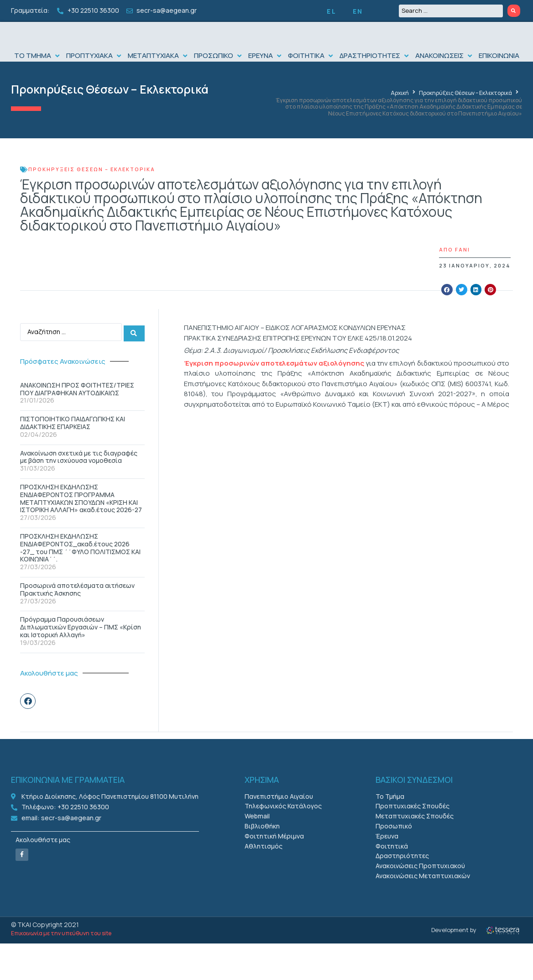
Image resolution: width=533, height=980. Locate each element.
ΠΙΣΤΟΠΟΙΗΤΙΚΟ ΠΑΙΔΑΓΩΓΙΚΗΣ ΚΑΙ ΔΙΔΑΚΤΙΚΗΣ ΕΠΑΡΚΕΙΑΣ (73, 440)
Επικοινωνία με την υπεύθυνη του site (61, 951)
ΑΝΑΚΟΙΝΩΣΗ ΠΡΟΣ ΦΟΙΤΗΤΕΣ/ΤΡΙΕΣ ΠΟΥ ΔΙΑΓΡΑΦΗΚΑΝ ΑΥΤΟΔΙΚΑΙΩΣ (77, 406)
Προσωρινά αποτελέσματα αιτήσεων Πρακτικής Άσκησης (77, 607)
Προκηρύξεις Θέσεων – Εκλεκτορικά (110, 108)
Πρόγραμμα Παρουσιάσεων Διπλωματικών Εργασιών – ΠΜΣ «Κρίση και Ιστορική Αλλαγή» (81, 644)
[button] (38, 74)
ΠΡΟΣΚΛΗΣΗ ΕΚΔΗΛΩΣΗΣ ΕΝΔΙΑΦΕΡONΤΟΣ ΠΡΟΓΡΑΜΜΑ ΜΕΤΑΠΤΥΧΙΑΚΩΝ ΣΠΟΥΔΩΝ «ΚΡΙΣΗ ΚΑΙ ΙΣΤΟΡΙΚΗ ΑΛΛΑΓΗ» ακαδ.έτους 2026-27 (81, 516)
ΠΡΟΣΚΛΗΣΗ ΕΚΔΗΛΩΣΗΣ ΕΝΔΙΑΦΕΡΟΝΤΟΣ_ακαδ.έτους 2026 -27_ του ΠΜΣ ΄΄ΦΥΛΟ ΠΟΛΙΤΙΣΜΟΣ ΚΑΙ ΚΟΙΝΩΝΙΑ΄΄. (80, 565)
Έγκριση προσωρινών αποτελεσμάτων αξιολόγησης (274, 381)
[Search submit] (514, 11)
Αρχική (400, 112)
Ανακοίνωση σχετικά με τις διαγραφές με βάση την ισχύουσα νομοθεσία (79, 474)
